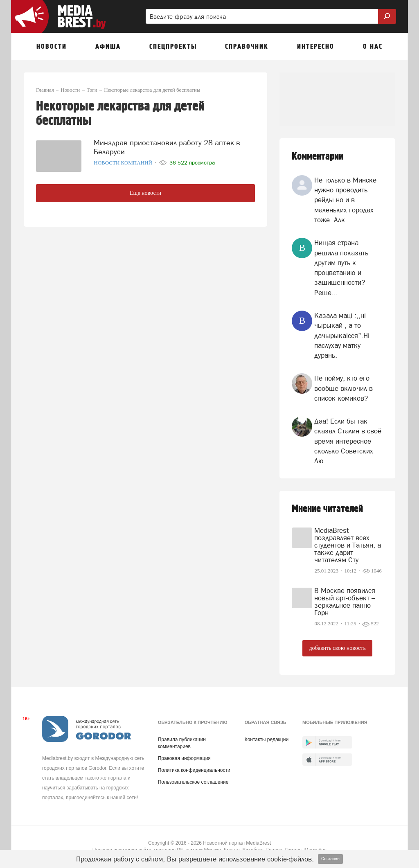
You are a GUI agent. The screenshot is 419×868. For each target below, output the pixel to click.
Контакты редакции (267, 739)
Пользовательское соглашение (193, 782)
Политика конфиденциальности (194, 770)
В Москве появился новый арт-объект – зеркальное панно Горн (345, 602)
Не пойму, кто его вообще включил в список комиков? (344, 388)
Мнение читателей (327, 509)
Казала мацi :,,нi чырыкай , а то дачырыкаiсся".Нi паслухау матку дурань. (342, 335)
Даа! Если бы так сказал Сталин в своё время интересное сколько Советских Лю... (348, 441)
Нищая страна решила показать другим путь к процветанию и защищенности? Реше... (341, 267)
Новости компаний (124, 163)
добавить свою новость (337, 648)
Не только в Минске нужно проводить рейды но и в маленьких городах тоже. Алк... (345, 200)
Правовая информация (184, 758)
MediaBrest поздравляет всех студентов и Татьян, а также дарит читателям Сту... (348, 545)
